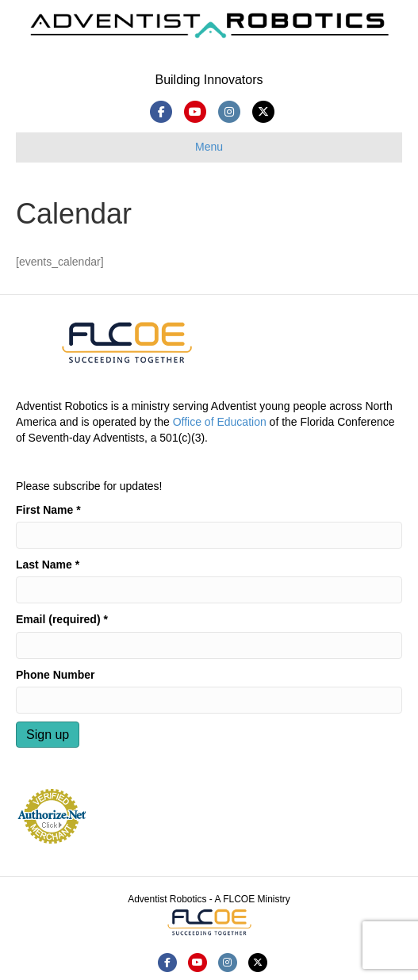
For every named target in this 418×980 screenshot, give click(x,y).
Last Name (48, 565)
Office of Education (220, 422)
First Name (48, 510)
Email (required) (62, 619)
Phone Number (56, 675)
